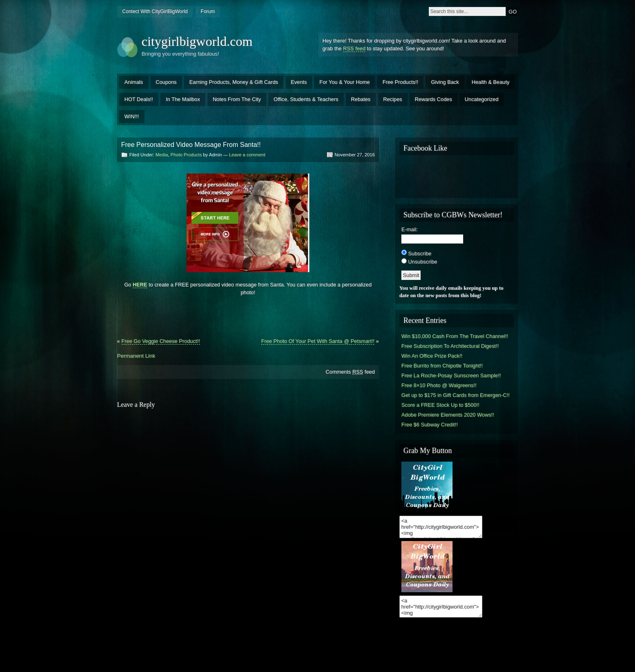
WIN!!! (132, 116)
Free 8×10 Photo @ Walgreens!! (439, 385)
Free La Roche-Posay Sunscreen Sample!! (451, 375)
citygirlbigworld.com (197, 41)
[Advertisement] (248, 313)
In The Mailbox (183, 99)
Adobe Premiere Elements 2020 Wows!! (448, 415)
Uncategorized (482, 99)
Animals (134, 82)
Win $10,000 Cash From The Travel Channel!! (455, 336)
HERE (140, 285)
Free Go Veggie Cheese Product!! (161, 341)
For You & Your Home (345, 82)
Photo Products (186, 155)
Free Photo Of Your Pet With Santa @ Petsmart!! (318, 341)
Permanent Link (136, 356)
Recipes (393, 99)
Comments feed (350, 372)
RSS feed (355, 48)
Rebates (361, 99)
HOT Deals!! (139, 99)
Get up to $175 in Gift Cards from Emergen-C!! (456, 395)
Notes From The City (237, 99)
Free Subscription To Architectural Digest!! (450, 346)
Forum (208, 11)
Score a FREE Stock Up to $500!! (440, 405)
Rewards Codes (433, 99)
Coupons (166, 82)
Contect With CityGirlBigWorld (155, 11)
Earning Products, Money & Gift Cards (234, 82)
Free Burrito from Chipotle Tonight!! (442, 366)
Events (299, 82)
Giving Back (445, 82)
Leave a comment (247, 155)
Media (162, 155)
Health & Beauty (491, 82)
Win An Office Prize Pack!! (432, 356)
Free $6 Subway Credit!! (430, 425)
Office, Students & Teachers (306, 99)
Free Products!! (400, 82)
